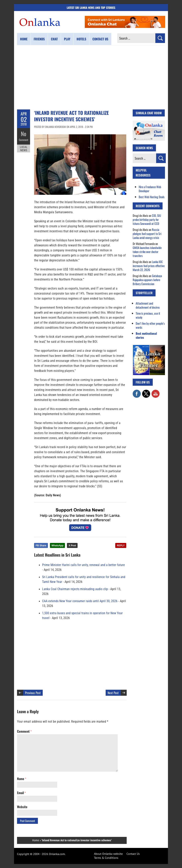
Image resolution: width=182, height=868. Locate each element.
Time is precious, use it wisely (148, 315)
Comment (24, 140)
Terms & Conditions (106, 858)
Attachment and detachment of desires (148, 305)
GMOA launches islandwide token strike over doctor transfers (147, 252)
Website (22, 807)
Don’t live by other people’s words (150, 325)
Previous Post (33, 693)
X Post (72, 546)
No (24, 134)
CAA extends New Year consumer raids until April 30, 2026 (80, 601)
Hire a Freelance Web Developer (150, 189)
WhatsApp (57, 546)
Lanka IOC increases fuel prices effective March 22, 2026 (149, 266)
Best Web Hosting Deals (152, 197)
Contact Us (133, 854)
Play (67, 39)
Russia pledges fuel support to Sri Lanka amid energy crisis (147, 234)
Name (22, 779)
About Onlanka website (108, 854)
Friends (39, 39)
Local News (24, 148)
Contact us (100, 39)
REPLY (121, 546)
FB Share (41, 546)
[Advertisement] (91, 77)
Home (24, 39)
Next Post (113, 693)
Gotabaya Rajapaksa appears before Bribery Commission (147, 280)
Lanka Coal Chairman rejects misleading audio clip (75, 589)
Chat (54, 39)
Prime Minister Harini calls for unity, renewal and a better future (83, 565)
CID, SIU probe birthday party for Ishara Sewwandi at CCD (147, 219)
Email (21, 793)
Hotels (81, 39)
